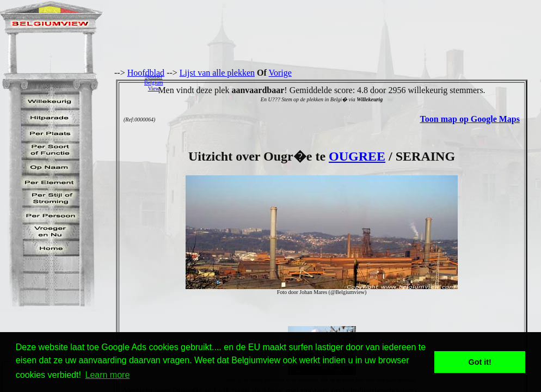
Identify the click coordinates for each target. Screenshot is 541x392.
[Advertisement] (355, 82)
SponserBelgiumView (153, 82)
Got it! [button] (480, 362)
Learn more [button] (108, 375)
